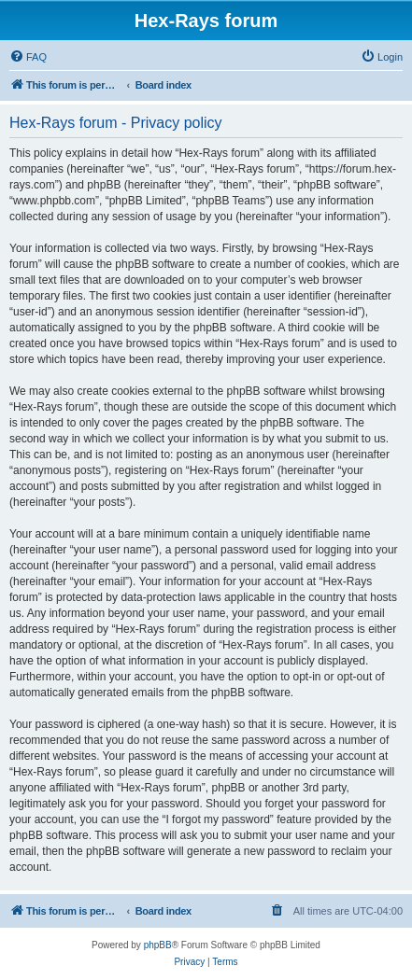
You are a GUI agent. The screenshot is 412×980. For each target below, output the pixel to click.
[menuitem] (28, 57)
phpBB (158, 945)
